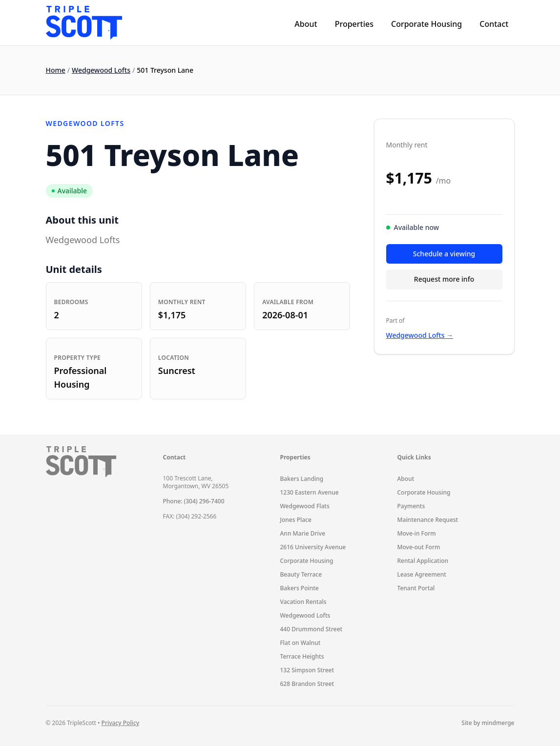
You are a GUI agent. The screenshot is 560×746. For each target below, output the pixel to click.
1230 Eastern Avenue (310, 492)
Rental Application (423, 561)
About (306, 24)
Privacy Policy (121, 723)
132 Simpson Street (307, 670)
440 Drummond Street (311, 629)
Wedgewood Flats (305, 506)
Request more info (444, 279)
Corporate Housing (426, 24)
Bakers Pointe (300, 588)
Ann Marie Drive (303, 533)
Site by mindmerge (488, 723)
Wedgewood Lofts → (420, 335)
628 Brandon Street (307, 684)
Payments (411, 506)
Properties (354, 24)
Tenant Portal (416, 588)
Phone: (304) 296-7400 (194, 501)
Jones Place (296, 520)
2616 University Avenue (313, 547)
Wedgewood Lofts (101, 70)
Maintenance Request (428, 520)
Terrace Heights (302, 656)
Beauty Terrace (301, 574)
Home (56, 70)
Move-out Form (419, 547)
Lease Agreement (422, 574)
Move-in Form (417, 533)
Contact (494, 24)
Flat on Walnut (301, 643)
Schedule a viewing (444, 254)
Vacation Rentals (303, 602)
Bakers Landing (302, 479)
